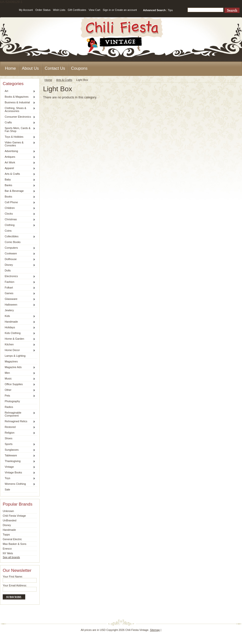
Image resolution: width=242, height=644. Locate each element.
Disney (19, 265)
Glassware (19, 299)
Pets (19, 396)
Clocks (19, 214)
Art (19, 91)
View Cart (94, 10)
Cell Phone (19, 202)
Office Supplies (19, 384)
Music (19, 379)
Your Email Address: (15, 585)
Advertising (19, 151)
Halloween (19, 305)
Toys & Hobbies (19, 137)
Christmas (19, 220)
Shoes (9, 438)
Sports (19, 444)
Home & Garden (19, 339)
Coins (8, 231)
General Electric (12, 539)
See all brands (11, 557)
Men (19, 373)
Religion (19, 433)
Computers (19, 248)
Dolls (8, 270)
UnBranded (10, 520)
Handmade (19, 322)
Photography (12, 401)
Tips (170, 10)
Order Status (43, 10)
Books (19, 197)
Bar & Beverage (19, 191)
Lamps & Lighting (15, 356)
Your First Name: (13, 577)
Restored (19, 427)
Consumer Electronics (19, 117)
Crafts (19, 123)
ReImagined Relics (19, 422)
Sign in (107, 10)
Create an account (126, 10)
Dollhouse (19, 259)
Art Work (19, 163)
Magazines (11, 361)
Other (19, 390)
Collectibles (19, 237)
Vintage (19, 467)
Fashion (19, 282)
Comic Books (13, 242)
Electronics (19, 276)
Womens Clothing (19, 484)
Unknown (8, 511)
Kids (19, 316)
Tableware (19, 456)
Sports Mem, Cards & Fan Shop (19, 130)
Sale (7, 489)
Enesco (7, 549)
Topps (6, 534)
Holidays (19, 328)
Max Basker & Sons (15, 544)
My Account (26, 10)
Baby (19, 180)
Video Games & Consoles (19, 144)
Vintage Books (19, 473)
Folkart (19, 288)
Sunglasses (19, 450)
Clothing (19, 225)
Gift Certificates (77, 10)
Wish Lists (59, 10)
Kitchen (19, 345)
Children (19, 208)
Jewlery (9, 310)
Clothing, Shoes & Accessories (19, 110)
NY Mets (8, 553)
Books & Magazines (19, 97)
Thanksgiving (19, 461)
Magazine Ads (19, 367)
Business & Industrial (19, 103)
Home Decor (19, 350)
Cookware (19, 254)
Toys (19, 478)
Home (48, 80)
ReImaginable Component (19, 414)
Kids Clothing (19, 333)
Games (19, 293)
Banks (19, 185)
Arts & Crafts (19, 174)
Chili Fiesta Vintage (14, 516)
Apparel (19, 168)
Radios (9, 407)
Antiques (19, 157)
